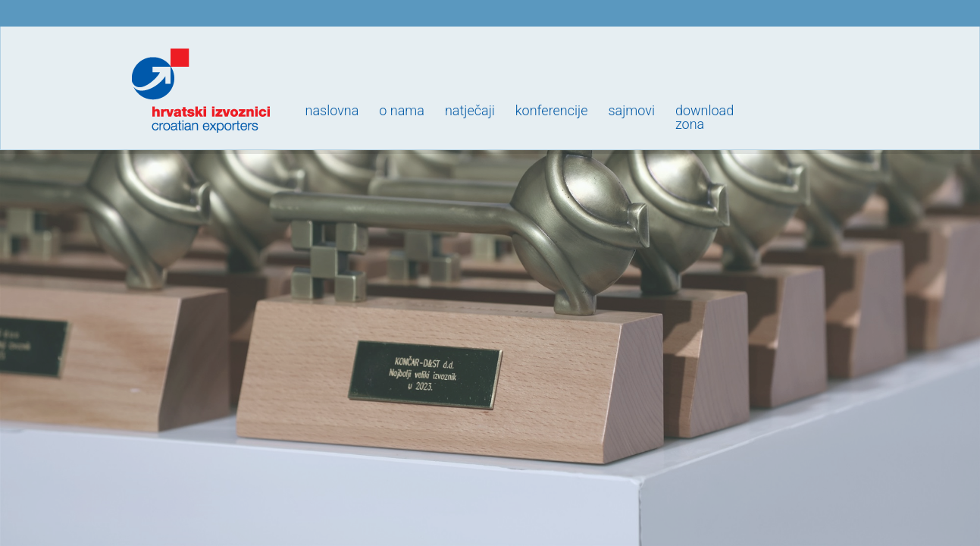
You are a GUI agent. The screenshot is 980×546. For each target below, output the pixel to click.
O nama (402, 110)
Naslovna (332, 110)
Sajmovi (631, 110)
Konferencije (552, 110)
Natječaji (470, 110)
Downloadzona (704, 117)
